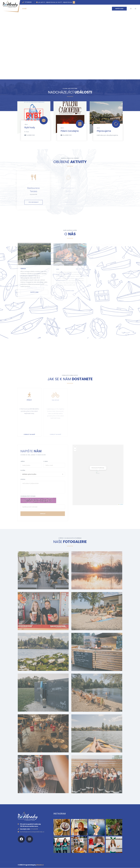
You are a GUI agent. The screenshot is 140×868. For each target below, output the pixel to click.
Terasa (23, 270)
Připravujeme (104, 131)
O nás (42, 9)
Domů (24, 9)
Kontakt (51, 9)
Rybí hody (30, 128)
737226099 (27, 2)
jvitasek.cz (40, 865)
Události (34, 9)
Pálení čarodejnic (70, 131)
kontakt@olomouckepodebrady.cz (32, 832)
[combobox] (42, 474)
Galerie (61, 9)
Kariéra (70, 9)
